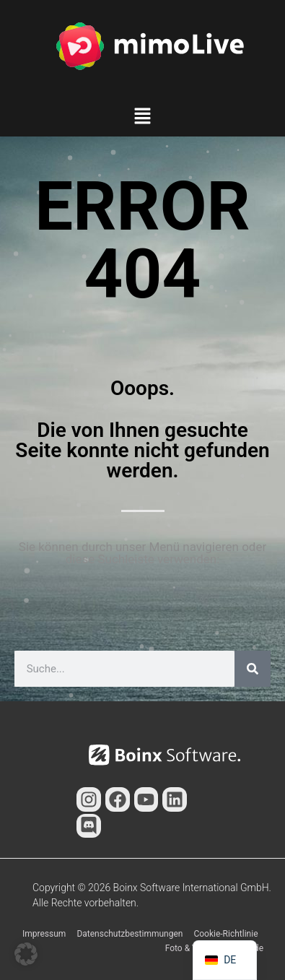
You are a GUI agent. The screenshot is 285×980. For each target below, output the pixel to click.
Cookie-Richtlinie (225, 934)
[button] (142, 118)
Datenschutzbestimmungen (130, 934)
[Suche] (253, 669)
